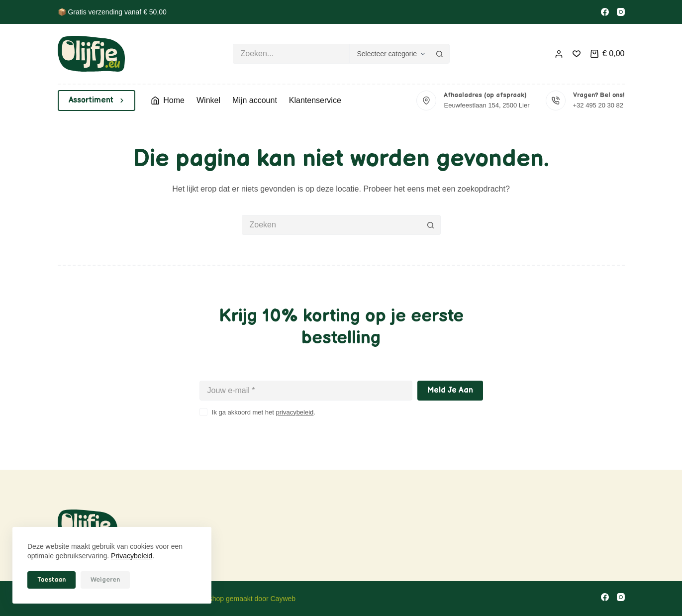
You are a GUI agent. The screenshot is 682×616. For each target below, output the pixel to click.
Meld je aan (450, 390)
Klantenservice (315, 100)
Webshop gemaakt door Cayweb (245, 599)
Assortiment (97, 100)
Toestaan (51, 580)
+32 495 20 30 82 (598, 105)
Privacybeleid (132, 556)
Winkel (208, 100)
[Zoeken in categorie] (390, 54)
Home (168, 100)
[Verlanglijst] (577, 54)
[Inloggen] (559, 54)
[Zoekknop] (440, 54)
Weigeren (105, 580)
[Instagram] (621, 12)
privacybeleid (294, 412)
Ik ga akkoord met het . (264, 412)
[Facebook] (605, 12)
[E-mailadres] (306, 391)
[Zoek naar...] (291, 54)
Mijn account (255, 100)
